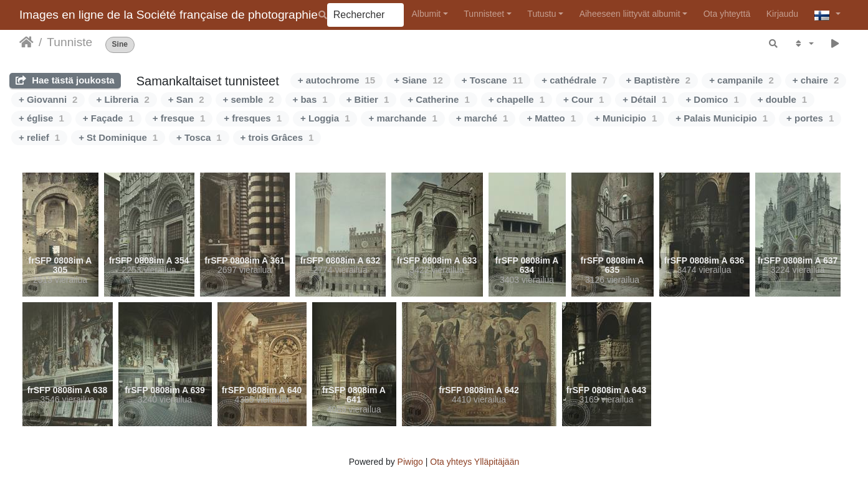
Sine (120, 45)
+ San (186, 99)
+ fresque (179, 118)
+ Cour (584, 99)
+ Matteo (551, 118)
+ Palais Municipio (722, 118)
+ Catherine (438, 99)
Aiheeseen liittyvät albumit (630, 14)
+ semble (249, 99)
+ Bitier (368, 99)
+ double (782, 99)
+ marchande (403, 118)
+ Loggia (325, 118)
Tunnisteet (484, 14)
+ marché (482, 118)
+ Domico (712, 99)
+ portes (810, 118)
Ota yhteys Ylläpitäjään (475, 462)
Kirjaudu (782, 14)
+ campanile (742, 80)
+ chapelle (517, 99)
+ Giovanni (48, 99)
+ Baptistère (659, 80)
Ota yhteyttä (727, 14)
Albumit (426, 14)
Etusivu (26, 42)
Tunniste (69, 42)
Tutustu (541, 14)
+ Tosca (199, 137)
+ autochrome (336, 80)
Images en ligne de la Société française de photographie (169, 15)
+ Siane (418, 80)
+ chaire (816, 80)
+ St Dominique (118, 137)
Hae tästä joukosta (65, 80)
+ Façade (108, 118)
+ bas (310, 99)
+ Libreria (122, 99)
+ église (41, 118)
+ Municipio (626, 118)
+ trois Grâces (277, 137)
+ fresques (253, 118)
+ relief (39, 137)
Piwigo (410, 462)
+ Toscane (492, 80)
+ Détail (645, 99)
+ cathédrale (574, 80)
